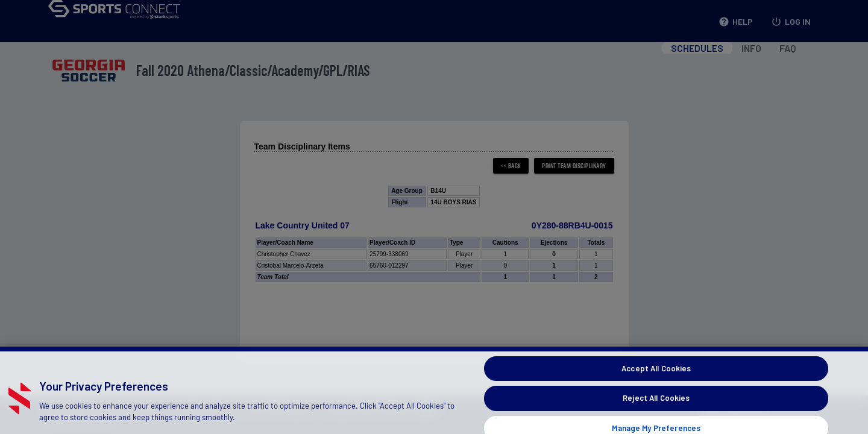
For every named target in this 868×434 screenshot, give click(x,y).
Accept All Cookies (656, 382)
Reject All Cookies (656, 412)
